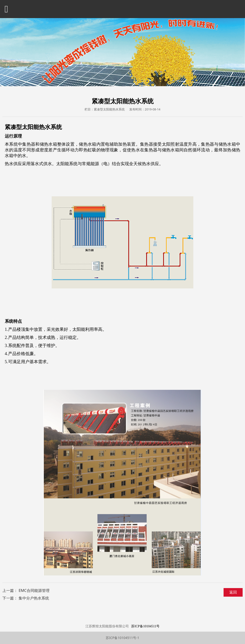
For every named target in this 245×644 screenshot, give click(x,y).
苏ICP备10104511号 (145, 626)
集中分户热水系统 (34, 598)
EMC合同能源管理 (34, 590)
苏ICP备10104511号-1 (122, 638)
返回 (233, 592)
